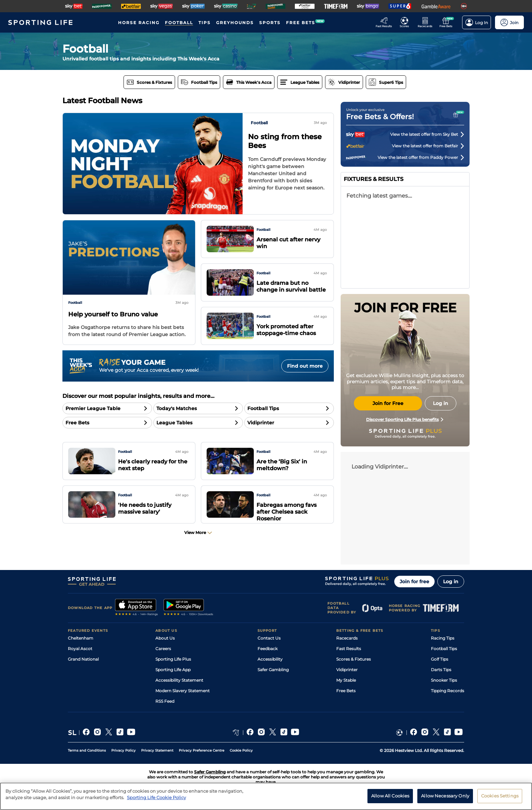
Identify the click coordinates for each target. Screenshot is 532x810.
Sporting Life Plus (173, 659)
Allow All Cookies (390, 796)
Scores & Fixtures (354, 659)
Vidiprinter (347, 670)
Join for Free (388, 403)
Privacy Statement (157, 750)
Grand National (83, 659)
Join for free (414, 582)
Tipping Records (448, 691)
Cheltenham (81, 638)
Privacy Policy (123, 750)
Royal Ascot (80, 649)
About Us (165, 638)
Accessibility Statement (179, 680)
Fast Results (349, 649)
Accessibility (270, 659)
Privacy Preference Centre (202, 750)
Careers (163, 649)
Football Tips (444, 649)
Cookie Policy (241, 750)
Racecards (347, 638)
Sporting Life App (173, 670)
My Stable (346, 680)
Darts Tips (441, 670)
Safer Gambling (273, 670)
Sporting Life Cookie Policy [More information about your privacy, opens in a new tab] (156, 797)
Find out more (305, 366)
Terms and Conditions (87, 750)
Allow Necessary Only (445, 796)
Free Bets (346, 691)
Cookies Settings (500, 796)
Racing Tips (443, 638)
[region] (266, 796)
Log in (451, 582)
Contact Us (269, 638)
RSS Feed (165, 701)
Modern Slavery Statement (183, 691)
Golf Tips (440, 659)
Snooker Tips (444, 680)
